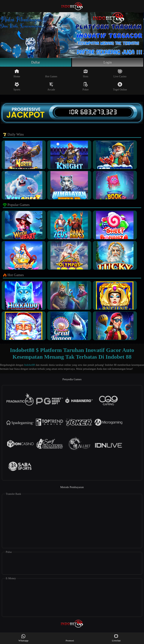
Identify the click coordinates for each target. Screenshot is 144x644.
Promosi (70, 638)
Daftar (36, 62)
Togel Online (120, 86)
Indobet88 (30, 365)
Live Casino (120, 73)
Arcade (51, 86)
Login (108, 62)
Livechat (116, 638)
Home (17, 73)
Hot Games (51, 73)
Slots (86, 73)
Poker (86, 86)
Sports (17, 86)
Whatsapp (24, 638)
